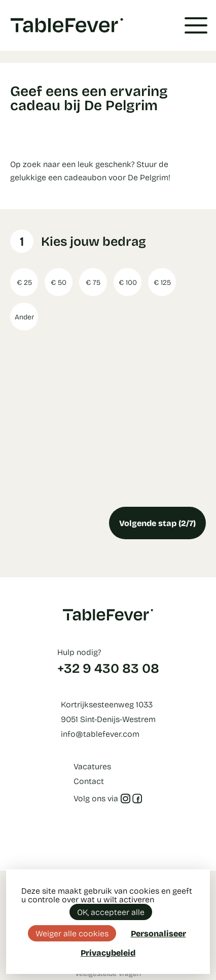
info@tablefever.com (100, 733)
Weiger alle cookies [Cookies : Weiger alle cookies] (72, 933)
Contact (89, 781)
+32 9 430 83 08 (108, 668)
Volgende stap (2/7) (157, 523)
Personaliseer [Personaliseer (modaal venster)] (158, 933)
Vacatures (92, 766)
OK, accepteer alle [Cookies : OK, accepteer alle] (111, 912)
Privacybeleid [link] (108, 953)
